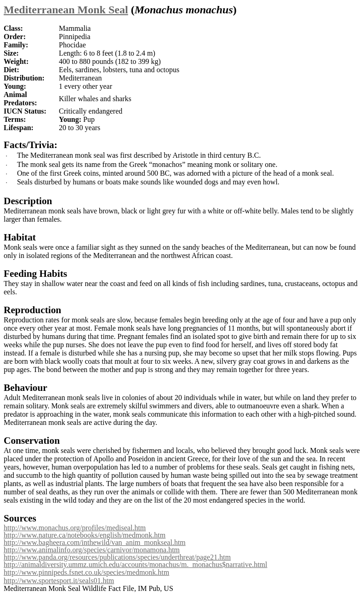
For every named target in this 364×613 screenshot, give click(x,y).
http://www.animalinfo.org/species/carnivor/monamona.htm (92, 550)
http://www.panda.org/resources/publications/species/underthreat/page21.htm (117, 557)
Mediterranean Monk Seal (66, 10)
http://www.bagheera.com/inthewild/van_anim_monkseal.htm (95, 542)
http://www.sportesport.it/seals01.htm (59, 581)
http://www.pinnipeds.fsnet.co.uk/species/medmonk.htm (86, 572)
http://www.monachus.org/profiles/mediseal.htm (75, 528)
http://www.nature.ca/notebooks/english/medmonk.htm (85, 535)
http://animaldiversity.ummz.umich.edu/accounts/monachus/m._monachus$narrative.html (136, 564)
